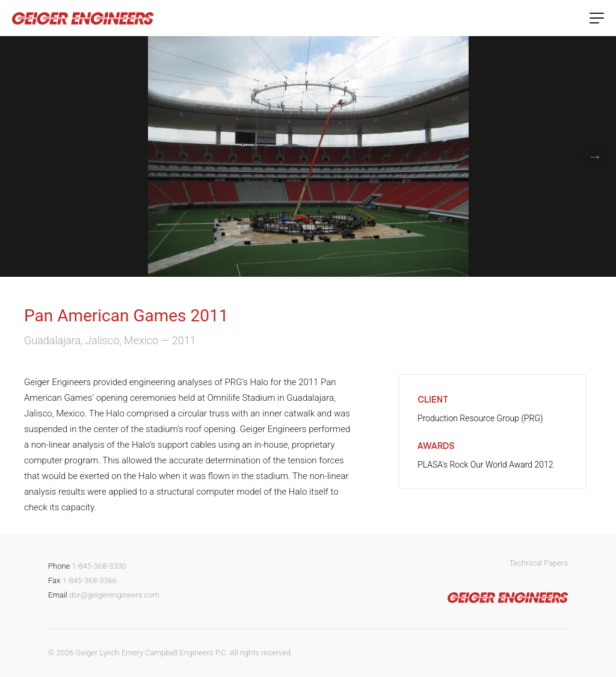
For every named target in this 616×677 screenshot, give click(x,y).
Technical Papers (539, 563)
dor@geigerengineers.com (114, 595)
